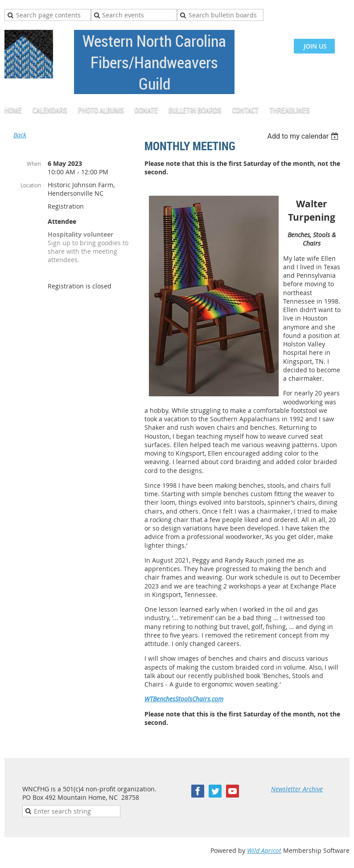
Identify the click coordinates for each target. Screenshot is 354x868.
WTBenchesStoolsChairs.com (184, 699)
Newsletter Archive (297, 789)
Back (20, 135)
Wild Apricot (264, 850)
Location (31, 185)
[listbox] (304, 136)
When (34, 164)
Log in (341, 13)
